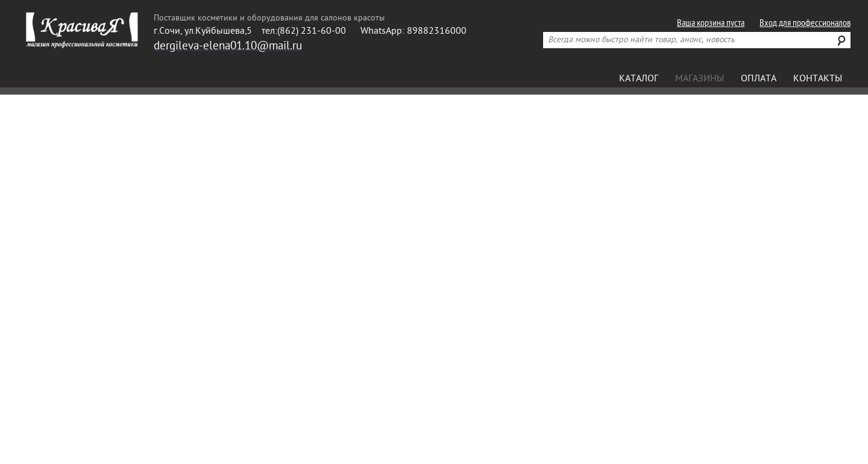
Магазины (700, 79)
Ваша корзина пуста (711, 24)
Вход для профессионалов (805, 24)
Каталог (639, 79)
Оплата (759, 79)
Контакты (818, 79)
